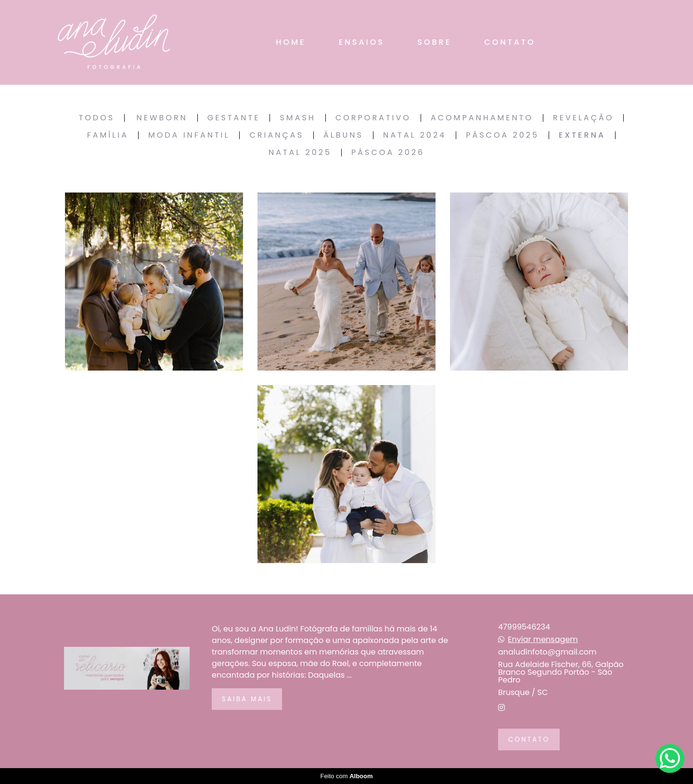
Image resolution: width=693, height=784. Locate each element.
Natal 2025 (300, 153)
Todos (97, 118)
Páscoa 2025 (502, 135)
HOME (291, 42)
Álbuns (343, 135)
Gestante (234, 118)
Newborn (162, 118)
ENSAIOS (362, 42)
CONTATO (510, 42)
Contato (529, 739)
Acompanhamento (482, 118)
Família (108, 135)
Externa (582, 135)
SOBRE (434, 42)
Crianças (276, 135)
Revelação (583, 118)
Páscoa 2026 (388, 153)
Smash (297, 118)
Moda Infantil (189, 135)
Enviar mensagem (543, 640)
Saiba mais (247, 699)
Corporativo (373, 118)
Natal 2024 (415, 135)
